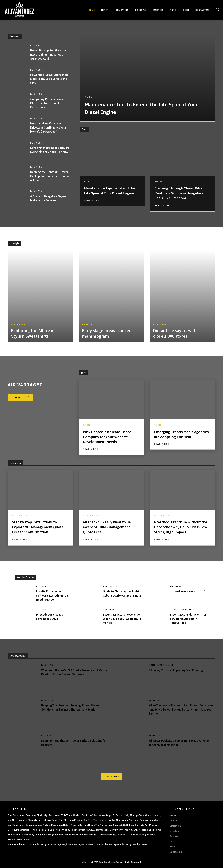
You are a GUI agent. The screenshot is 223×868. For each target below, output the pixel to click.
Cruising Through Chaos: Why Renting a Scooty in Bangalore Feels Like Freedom (182, 193)
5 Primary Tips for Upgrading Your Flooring (177, 670)
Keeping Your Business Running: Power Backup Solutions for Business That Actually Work (72, 707)
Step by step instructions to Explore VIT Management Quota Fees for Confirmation (38, 527)
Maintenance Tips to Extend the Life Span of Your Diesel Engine (140, 108)
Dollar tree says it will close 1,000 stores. (174, 333)
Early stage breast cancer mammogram (106, 333)
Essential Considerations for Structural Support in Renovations (189, 619)
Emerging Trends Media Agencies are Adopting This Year (178, 437)
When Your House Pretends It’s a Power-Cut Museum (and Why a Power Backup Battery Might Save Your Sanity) (182, 710)
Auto (89, 97)
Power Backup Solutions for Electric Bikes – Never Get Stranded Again (49, 55)
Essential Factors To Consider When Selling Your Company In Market (121, 619)
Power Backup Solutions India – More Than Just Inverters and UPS (50, 79)
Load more (111, 776)
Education (20, 515)
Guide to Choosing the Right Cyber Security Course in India (122, 596)
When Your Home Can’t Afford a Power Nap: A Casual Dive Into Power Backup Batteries (72, 672)
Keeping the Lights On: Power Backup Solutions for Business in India (51, 176)
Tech (86, 425)
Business (37, 46)
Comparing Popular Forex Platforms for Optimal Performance (47, 103)
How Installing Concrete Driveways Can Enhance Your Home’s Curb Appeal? (49, 128)
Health (87, 325)
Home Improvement (183, 610)
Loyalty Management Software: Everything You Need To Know (47, 152)
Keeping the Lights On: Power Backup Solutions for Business (74, 743)
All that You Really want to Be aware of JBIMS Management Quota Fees (110, 527)
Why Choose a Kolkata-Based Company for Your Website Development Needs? (109, 437)
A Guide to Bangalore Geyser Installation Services (50, 198)
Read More (92, 205)
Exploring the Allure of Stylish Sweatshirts (33, 333)
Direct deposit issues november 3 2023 (50, 617)
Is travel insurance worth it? (189, 592)
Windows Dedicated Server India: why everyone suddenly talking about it (181, 743)
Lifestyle (18, 325)
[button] (217, 10)
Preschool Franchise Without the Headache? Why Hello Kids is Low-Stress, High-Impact (182, 527)
